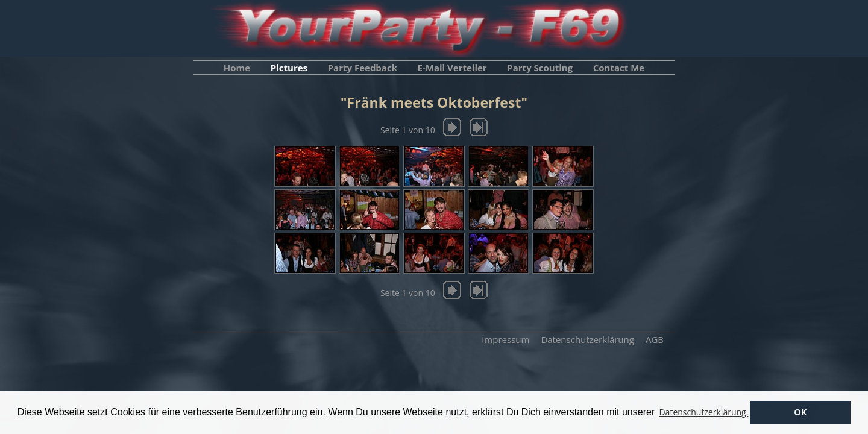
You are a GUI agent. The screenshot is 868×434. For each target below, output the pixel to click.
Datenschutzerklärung (587, 339)
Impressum (505, 339)
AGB (655, 339)
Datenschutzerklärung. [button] (703, 412)
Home (237, 68)
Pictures (289, 68)
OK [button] (800, 412)
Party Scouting (540, 68)
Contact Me (619, 68)
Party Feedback (363, 68)
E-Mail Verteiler (452, 68)
